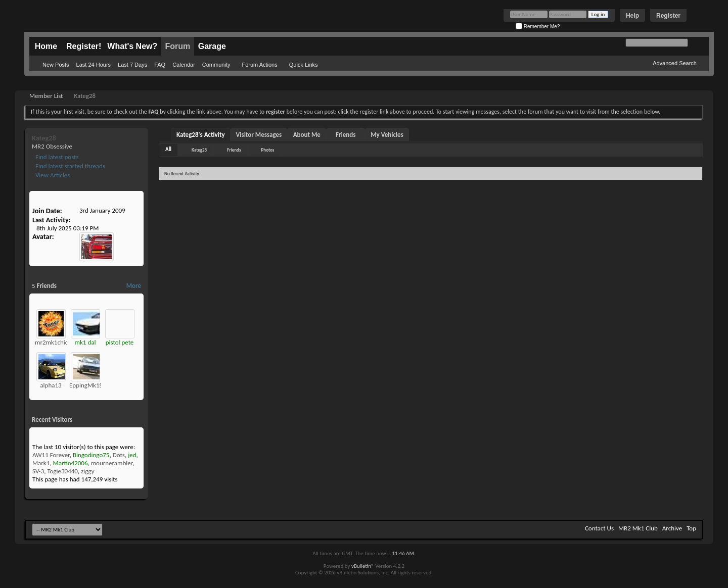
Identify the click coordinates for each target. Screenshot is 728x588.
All (168, 149)
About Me (307, 135)
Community (216, 65)
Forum (177, 46)
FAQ (160, 65)
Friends (346, 135)
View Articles (52, 175)
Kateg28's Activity (201, 135)
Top (691, 528)
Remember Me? (538, 27)
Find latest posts (56, 157)
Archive (672, 528)
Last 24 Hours (94, 65)
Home (46, 46)
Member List (46, 96)
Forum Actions (259, 65)
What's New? (132, 46)
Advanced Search (675, 63)
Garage (212, 46)
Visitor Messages (259, 135)
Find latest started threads (70, 166)
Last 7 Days (132, 65)
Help (632, 16)
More (134, 286)
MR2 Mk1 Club (638, 528)
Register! (84, 46)
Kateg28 (199, 150)
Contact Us (599, 528)
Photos (268, 150)
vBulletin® (363, 566)
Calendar (184, 65)
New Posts (56, 65)
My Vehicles (387, 135)
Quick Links (304, 65)
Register (668, 16)
